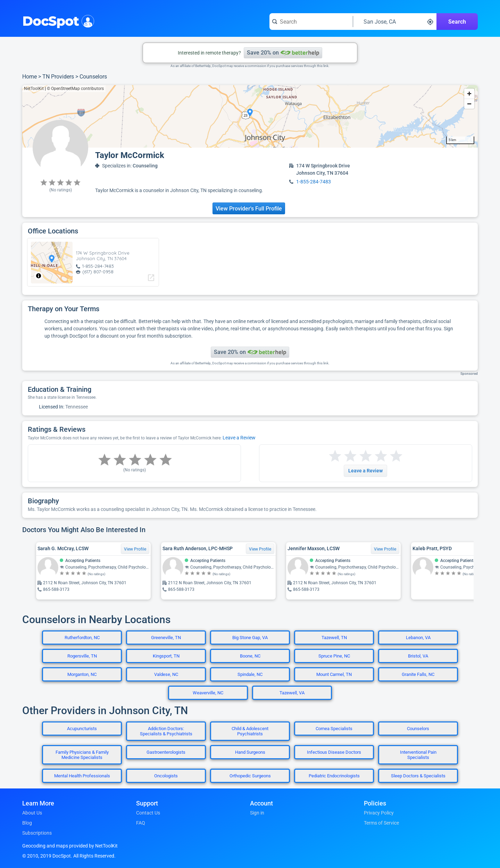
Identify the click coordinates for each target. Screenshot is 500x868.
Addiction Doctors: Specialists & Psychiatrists (166, 731)
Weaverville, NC (208, 693)
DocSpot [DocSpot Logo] (57, 20)
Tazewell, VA (292, 693)
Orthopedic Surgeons (250, 776)
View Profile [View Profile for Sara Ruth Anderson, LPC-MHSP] (260, 549)
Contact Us (148, 813)
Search (457, 22)
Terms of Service (381, 823)
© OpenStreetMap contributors (75, 89)
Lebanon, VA (418, 638)
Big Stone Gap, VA (250, 638)
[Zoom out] (469, 104)
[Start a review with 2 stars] (343, 456)
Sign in (257, 813)
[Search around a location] (395, 22)
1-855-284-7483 (314, 182)
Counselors (93, 77)
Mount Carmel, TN (334, 674)
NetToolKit (34, 89)
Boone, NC (250, 656)
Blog (27, 823)
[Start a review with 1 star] (335, 456)
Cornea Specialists (334, 729)
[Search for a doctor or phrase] (311, 22)
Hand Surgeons (250, 752)
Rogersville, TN (82, 656)
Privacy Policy (379, 813)
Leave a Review (239, 438)
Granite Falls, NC (418, 674)
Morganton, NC (82, 674)
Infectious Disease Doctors (334, 752)
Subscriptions (37, 833)
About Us (32, 813)
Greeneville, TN (166, 638)
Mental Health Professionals (82, 776)
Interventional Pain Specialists (418, 755)
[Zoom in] (469, 94)
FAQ (141, 823)
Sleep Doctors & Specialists (418, 776)
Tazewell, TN (334, 638)
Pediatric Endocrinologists (334, 776)
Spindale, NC (250, 674)
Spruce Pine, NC (334, 656)
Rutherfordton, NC (82, 638)
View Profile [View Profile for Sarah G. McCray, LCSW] (135, 549)
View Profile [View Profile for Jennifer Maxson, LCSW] (385, 549)
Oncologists (166, 776)
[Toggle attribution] (39, 276)
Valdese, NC (166, 674)
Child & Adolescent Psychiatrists (250, 731)
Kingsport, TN (166, 656)
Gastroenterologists (166, 752)
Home (30, 77)
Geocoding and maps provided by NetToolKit (70, 846)
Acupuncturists (82, 729)
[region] (250, 116)
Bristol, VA (418, 656)
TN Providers (58, 77)
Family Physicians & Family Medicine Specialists (82, 755)
